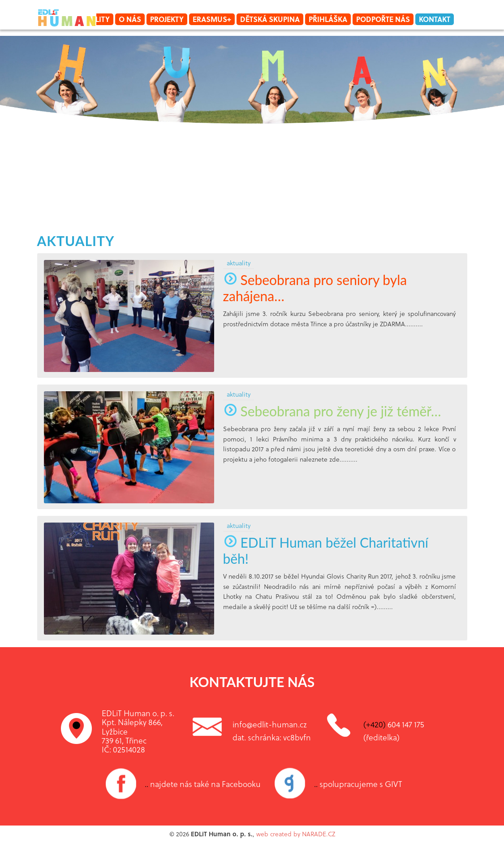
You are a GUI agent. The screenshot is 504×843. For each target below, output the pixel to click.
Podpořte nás (383, 19)
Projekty (167, 19)
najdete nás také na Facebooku (203, 784)
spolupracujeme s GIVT (358, 784)
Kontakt (435, 19)
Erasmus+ (212, 19)
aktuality (76, 241)
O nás (130, 19)
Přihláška (328, 19)
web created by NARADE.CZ (296, 834)
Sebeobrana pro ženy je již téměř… (332, 411)
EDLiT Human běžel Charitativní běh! (326, 550)
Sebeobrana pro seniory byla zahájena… (315, 288)
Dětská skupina (270, 19)
